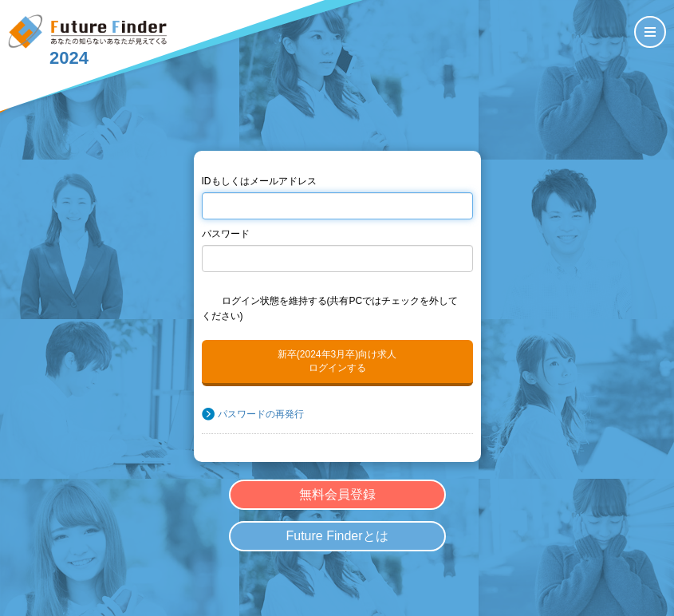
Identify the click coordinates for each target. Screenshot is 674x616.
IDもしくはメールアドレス (259, 181)
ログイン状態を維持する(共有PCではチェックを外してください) (330, 308)
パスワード (226, 234)
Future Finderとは (337, 536)
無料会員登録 (337, 494)
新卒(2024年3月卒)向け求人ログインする (337, 361)
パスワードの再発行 (261, 414)
